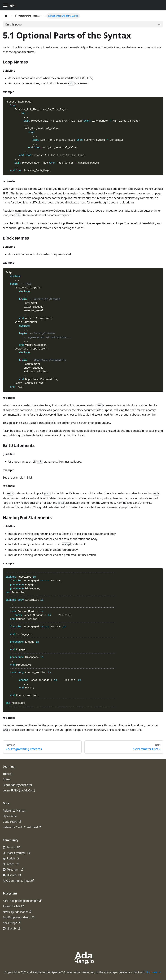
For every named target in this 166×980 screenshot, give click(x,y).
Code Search (12, 822)
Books (7, 779)
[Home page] (6, 16)
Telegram (15, 870)
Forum (13, 847)
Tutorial (7, 774)
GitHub (14, 928)
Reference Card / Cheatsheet (22, 827)
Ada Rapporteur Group (18, 917)
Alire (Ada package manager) (22, 901)
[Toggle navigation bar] (5, 5)
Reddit (13, 858)
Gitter (13, 864)
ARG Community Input (18, 881)
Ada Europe (12, 923)
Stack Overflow (18, 853)
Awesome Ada (13, 906)
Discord (14, 875)
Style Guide (10, 816)
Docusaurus (153, 972)
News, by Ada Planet (17, 912)
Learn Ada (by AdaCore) (17, 785)
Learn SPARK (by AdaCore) (19, 790)
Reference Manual (14, 811)
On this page (13, 24)
